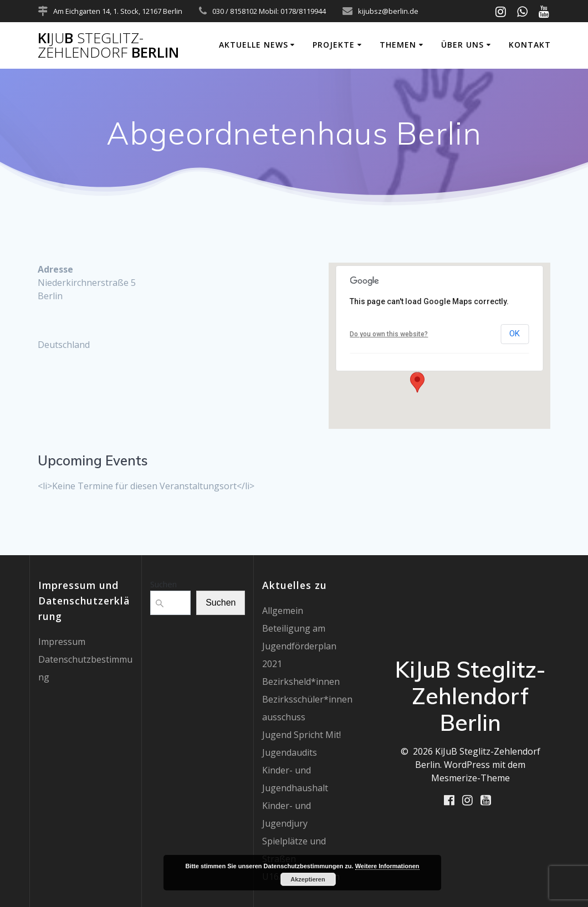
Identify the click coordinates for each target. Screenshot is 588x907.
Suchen (163, 584)
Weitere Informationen (387, 866)
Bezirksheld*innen (301, 681)
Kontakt (530, 45)
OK (515, 334)
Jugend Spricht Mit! (301, 735)
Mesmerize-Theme (471, 778)
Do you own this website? (389, 334)
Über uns (462, 45)
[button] (417, 382)
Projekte (334, 45)
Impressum (62, 642)
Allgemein (283, 611)
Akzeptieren (308, 879)
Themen (398, 45)
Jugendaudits (290, 752)
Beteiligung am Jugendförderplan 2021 (299, 646)
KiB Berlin (108, 45)
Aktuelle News (254, 45)
